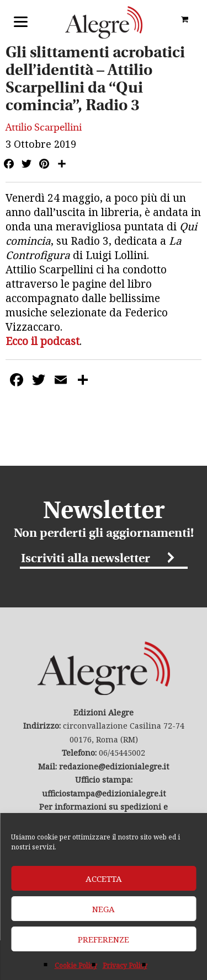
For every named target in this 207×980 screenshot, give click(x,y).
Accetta (104, 879)
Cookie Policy (76, 965)
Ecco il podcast (43, 341)
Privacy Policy (125, 965)
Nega (104, 909)
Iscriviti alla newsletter (86, 559)
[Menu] (21, 21)
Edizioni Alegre (104, 22)
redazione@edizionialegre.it (114, 766)
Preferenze (104, 939)
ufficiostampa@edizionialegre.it (104, 793)
